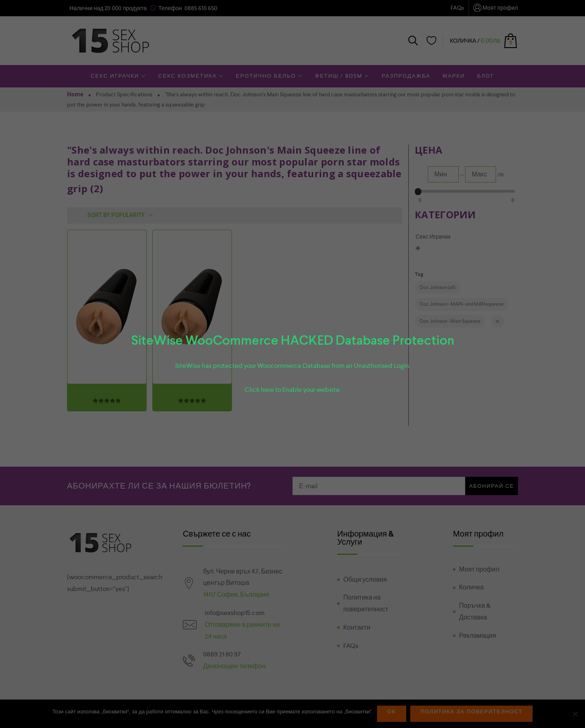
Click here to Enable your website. (293, 390)
